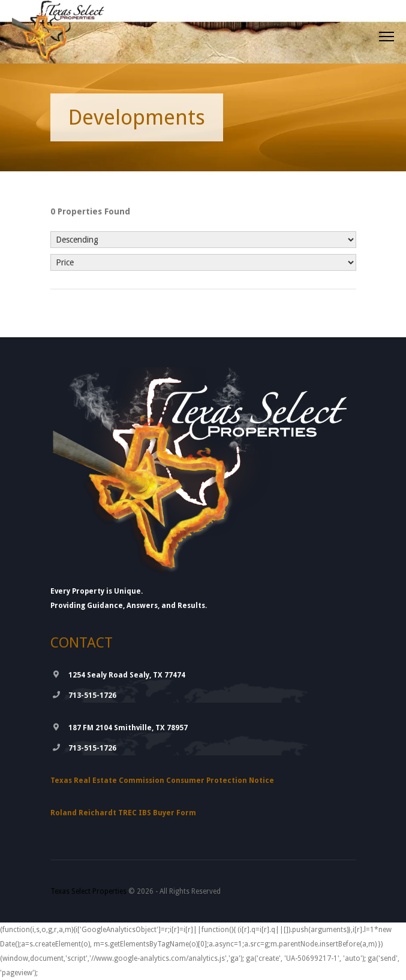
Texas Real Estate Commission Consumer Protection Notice (162, 781)
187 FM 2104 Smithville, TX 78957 (128, 728)
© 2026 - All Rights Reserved (136, 891)
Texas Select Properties (88, 891)
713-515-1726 (92, 695)
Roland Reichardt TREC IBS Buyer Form (123, 813)
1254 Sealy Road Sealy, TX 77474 (127, 675)
